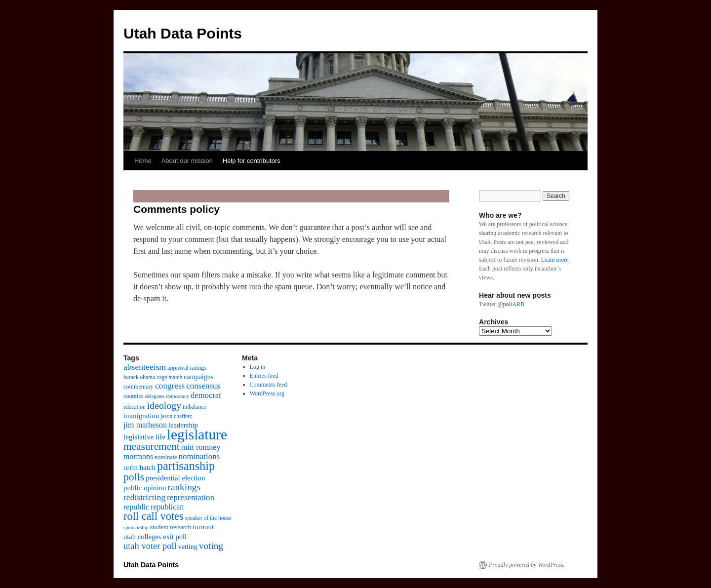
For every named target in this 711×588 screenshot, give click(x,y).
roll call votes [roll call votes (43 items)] (154, 516)
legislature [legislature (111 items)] (197, 434)
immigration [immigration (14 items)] (141, 416)
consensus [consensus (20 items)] (203, 386)
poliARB (514, 304)
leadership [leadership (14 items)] (183, 425)
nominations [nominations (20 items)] (199, 456)
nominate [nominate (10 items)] (166, 457)
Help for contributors (252, 161)
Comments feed (269, 385)
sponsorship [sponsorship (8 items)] (136, 528)
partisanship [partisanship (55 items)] (186, 466)
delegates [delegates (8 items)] (155, 396)
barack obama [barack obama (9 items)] (139, 377)
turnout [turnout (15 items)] (203, 527)
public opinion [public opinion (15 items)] (145, 488)
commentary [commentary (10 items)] (138, 387)
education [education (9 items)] (135, 407)
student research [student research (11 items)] (171, 527)
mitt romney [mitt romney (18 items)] (201, 447)
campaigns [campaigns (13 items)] (198, 377)
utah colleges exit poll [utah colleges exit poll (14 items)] (155, 537)
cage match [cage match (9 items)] (169, 377)
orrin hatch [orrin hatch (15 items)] (139, 468)
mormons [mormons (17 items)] (138, 456)
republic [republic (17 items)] (136, 507)
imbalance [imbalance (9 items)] (194, 407)
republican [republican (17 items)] (167, 507)
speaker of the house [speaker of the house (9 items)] (208, 518)
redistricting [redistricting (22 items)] (144, 497)
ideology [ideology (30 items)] (164, 405)
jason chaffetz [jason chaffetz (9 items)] (176, 416)
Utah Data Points (183, 33)
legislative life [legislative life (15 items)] (144, 437)
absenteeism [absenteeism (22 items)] (145, 367)
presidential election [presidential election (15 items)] (175, 478)
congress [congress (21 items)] (170, 386)
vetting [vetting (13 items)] (188, 547)
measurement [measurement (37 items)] (152, 446)
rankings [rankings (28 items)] (184, 487)
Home (143, 161)
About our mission (187, 161)
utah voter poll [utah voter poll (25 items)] (150, 546)
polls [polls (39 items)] (134, 477)
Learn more (555, 260)
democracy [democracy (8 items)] (178, 396)
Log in (258, 367)
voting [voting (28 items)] (211, 546)
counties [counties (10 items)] (134, 396)
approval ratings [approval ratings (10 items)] (187, 368)
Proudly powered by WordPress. (527, 565)
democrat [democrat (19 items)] (206, 395)
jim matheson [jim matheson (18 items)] (145, 425)
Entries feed (264, 376)
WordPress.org (267, 393)
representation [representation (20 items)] (191, 497)
